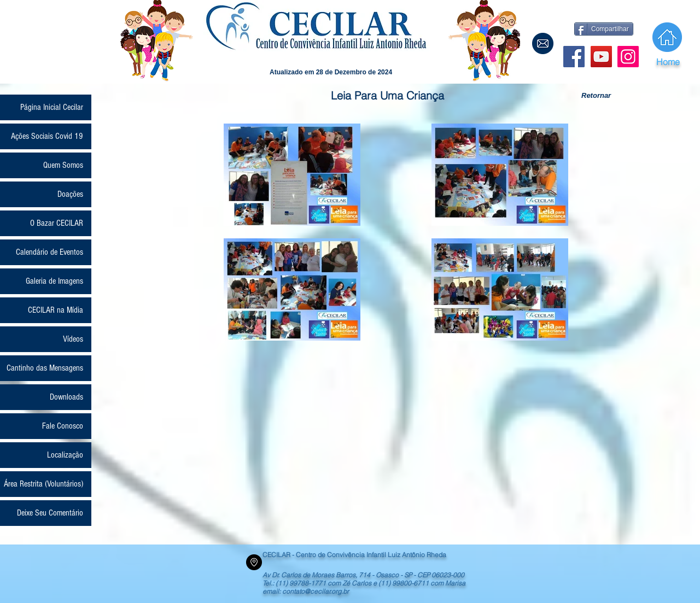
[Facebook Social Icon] (574, 57)
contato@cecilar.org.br (316, 591)
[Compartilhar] (604, 29)
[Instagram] (628, 57)
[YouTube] (601, 57)
